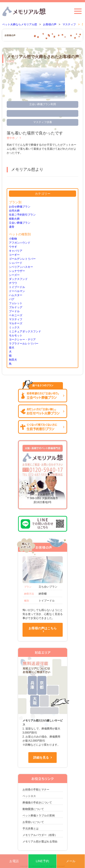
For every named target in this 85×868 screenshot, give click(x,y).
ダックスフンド (18, 279)
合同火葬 (14, 211)
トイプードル (17, 287)
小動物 (13, 239)
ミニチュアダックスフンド (25, 331)
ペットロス (29, 796)
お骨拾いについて (33, 822)
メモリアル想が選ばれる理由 (40, 842)
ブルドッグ (16, 307)
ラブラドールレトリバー (24, 344)
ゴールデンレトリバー (22, 259)
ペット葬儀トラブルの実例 (39, 816)
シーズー (14, 275)
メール (71, 861)
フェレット (16, 303)
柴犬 (12, 348)
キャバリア (16, 251)
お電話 (14, 861)
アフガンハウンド (20, 243)
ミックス (14, 327)
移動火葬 (14, 219)
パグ (12, 299)
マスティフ (16, 319)
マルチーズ (16, 323)
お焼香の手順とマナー (36, 790)
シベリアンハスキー (21, 267)
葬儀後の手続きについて (37, 803)
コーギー (14, 255)
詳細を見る (41, 758)
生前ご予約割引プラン (22, 215)
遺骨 (12, 227)
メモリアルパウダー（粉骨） (40, 835)
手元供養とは (31, 829)
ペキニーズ (16, 315)
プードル (14, 311)
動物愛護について (33, 809)
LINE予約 (42, 861)
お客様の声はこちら (43, 628)
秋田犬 (13, 360)
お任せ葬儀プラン (20, 207)
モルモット (16, 336)
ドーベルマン (17, 291)
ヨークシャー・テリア (22, 340)
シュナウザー (17, 271)
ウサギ (13, 247)
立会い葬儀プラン (20, 223)
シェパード (16, 263)
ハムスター (16, 295)
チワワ (13, 283)
